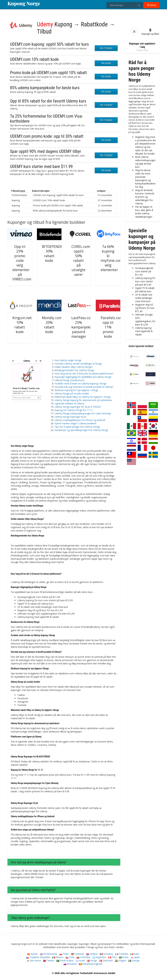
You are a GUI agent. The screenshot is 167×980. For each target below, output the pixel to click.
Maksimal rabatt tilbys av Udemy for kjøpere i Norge (83, 397)
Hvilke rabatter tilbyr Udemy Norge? (74, 367)
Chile (70, 957)
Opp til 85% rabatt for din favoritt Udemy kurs (48, 101)
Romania (106, 954)
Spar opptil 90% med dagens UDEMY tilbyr (45, 151)
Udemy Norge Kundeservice (70, 380)
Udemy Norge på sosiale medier (72, 393)
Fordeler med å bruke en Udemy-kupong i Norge (81, 384)
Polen (64, 954)
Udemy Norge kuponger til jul (70, 417)
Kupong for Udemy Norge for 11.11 (74, 410)
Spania (32, 954)
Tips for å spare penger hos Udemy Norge (77, 427)
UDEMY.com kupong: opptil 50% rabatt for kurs (49, 44)
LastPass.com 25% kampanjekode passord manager (83, 327)
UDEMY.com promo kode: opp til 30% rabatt (47, 136)
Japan (135, 957)
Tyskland (77, 954)
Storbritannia (48, 954)
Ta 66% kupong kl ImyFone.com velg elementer (112, 258)
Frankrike (122, 954)
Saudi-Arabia (65, 960)
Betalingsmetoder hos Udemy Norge (74, 370)
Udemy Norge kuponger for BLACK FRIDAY (78, 407)
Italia (135, 954)
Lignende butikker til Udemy (69, 403)
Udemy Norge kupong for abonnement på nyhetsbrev (83, 400)
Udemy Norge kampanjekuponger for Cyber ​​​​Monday (83, 413)
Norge (92, 960)
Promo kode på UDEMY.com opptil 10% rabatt (48, 73)
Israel (80, 960)
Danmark (106, 960)
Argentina (99, 957)
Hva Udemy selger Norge (68, 360)
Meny (152, 5)
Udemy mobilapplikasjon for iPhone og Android (80, 420)
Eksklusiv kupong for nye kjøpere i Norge (76, 390)
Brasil (124, 957)
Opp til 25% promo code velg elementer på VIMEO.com (22, 263)
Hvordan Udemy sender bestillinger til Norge (78, 364)
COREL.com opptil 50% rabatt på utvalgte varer (81, 260)
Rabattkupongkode (91, 964)
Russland (70, 964)
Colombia (83, 957)
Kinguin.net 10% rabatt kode (22, 325)
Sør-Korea (34, 960)
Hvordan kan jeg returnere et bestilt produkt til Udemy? (84, 387)
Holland (92, 954)
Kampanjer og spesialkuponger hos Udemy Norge (81, 430)
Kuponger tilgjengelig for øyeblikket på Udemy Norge (83, 377)
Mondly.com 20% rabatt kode (52, 325)
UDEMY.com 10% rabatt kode (34, 59)
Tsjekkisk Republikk (38, 957)
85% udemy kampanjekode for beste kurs (45, 88)
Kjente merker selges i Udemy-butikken (75, 423)
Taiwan (49, 960)
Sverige (134, 960)
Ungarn (121, 960)
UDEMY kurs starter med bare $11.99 (41, 166)
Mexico (58, 957)
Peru (112, 957)
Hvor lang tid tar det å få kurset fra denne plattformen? (84, 374)
